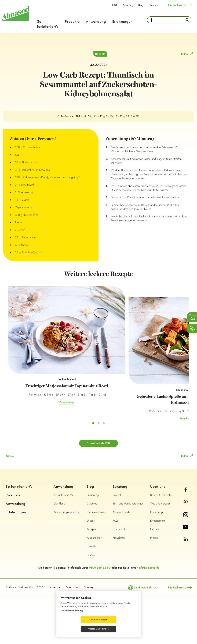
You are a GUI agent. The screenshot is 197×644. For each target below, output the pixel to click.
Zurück (10, 488)
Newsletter (119, 570)
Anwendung (96, 22)
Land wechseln (143, 620)
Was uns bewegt (160, 536)
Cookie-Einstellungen (119, 629)
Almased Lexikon (123, 544)
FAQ (115, 5)
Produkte (72, 22)
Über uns (154, 5)
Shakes (90, 553)
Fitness (90, 587)
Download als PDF (98, 476)
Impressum (55, 620)
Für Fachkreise (177, 5)
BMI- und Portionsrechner (128, 536)
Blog (141, 5)
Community (119, 561)
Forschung (156, 544)
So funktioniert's (48, 24)
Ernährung (93, 527)
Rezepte (100, 127)
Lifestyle (91, 579)
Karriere (155, 561)
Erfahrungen (123, 22)
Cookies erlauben (78, 629)
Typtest (117, 527)
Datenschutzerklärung (72, 620)
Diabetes (92, 536)
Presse (154, 570)
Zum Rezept (39, 440)
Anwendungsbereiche (66, 544)
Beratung (128, 5)
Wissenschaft (94, 570)
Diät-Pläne (59, 536)
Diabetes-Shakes (96, 544)
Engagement (158, 553)
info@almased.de (149, 600)
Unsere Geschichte (162, 527)
